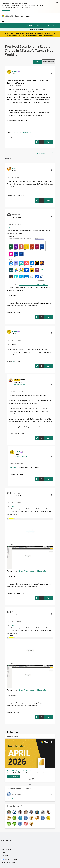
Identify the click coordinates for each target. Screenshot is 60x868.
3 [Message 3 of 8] (13, 593)
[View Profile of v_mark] (14, 71)
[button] (37, 62)
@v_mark (12, 228)
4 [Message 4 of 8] (13, 361)
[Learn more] (13, 777)
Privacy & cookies (6, 849)
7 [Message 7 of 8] (13, 312)
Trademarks (5, 855)
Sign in (37, 25)
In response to (19, 384)
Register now (49, 36)
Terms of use (5, 852)
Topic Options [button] (48, 62)
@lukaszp (13, 468)
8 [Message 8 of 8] (13, 196)
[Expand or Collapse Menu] (3, 21)
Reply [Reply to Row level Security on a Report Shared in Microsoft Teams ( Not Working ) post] (49, 142)
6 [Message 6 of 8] (16, 474)
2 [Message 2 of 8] (13, 712)
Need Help (16, 132)
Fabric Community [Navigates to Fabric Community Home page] (23, 16)
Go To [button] (50, 25)
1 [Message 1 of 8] (13, 137)
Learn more (6, 10)
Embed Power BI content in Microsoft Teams (34, 285)
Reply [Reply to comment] (49, 200)
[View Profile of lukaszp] (23, 380)
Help (43, 25)
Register (29, 25)
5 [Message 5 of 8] (15, 433)
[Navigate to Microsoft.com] (7, 16)
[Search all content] (43, 30)
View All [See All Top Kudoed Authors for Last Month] (10, 799)
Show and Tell (27, 132)
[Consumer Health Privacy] (30, 862)
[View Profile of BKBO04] (15, 168)
